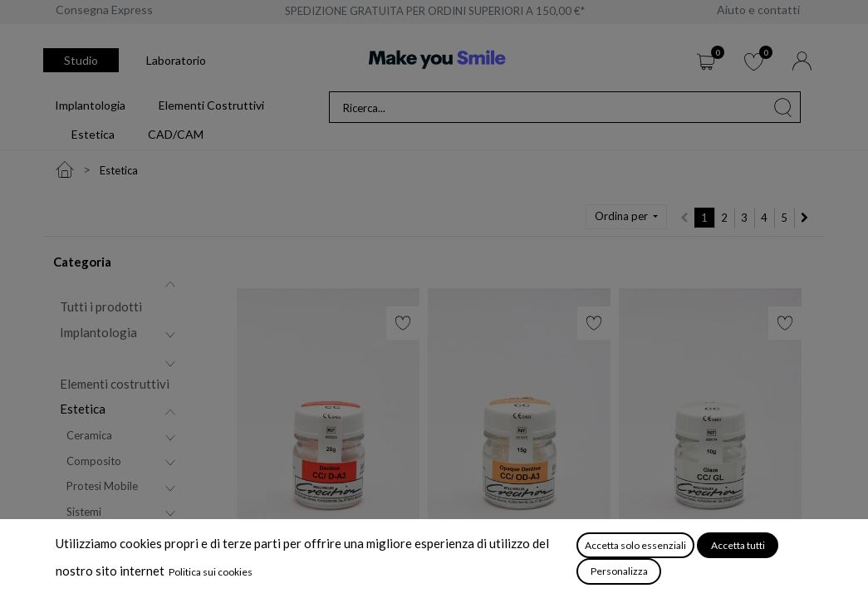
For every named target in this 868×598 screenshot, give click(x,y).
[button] (626, 217)
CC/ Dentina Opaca (483, 569)
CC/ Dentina (272, 569)
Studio (81, 60)
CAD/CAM (90, 540)
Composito (94, 461)
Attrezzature (96, 569)
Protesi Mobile (102, 486)
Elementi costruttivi (115, 384)
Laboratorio (176, 60)
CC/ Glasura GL (663, 569)
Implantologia (98, 332)
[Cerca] (783, 107)
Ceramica (89, 435)
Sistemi (84, 512)
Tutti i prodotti (101, 306)
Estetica (83, 409)
